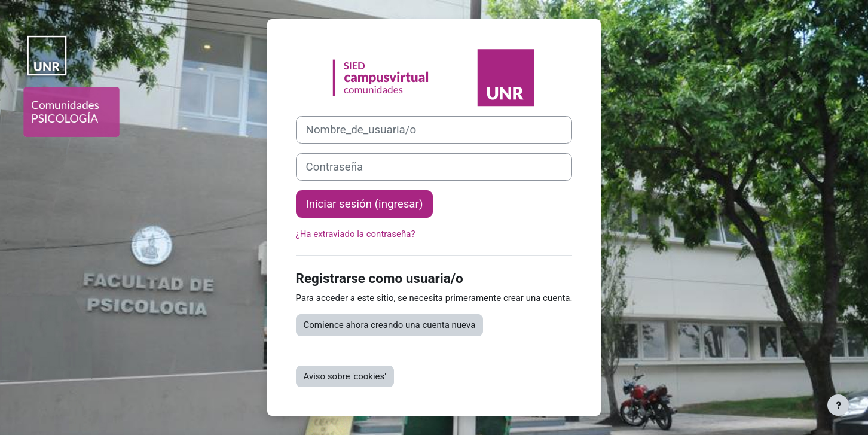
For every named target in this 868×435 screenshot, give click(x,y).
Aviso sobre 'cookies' (345, 376)
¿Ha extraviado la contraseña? (356, 234)
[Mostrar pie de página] (838, 405)
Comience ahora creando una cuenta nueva (390, 325)
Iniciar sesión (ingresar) (365, 204)
